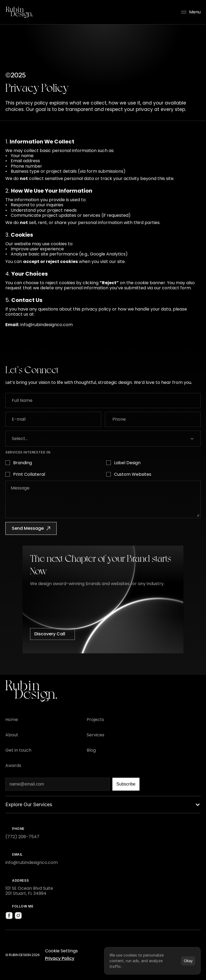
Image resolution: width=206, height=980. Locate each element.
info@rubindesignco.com (47, 329)
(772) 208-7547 (22, 837)
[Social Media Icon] (9, 916)
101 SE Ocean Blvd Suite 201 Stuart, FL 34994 (29, 891)
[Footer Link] (12, 720)
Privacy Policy (60, 958)
